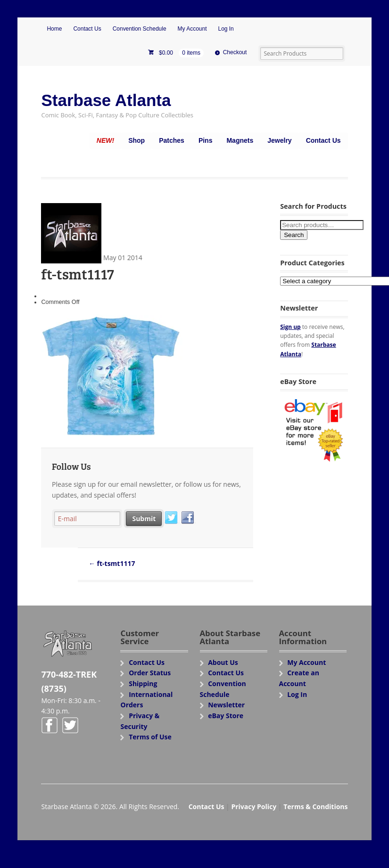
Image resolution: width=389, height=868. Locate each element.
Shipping (143, 684)
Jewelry (279, 140)
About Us (223, 662)
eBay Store (226, 716)
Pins (206, 140)
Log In (226, 29)
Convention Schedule (140, 29)
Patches (172, 140)
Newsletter (226, 705)
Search (294, 235)
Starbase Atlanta (106, 100)
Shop (137, 140)
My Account (192, 29)
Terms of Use (150, 737)
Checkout (235, 52)
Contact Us (87, 29)
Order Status (150, 673)
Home (54, 29)
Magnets (240, 140)
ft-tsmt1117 (112, 563)
